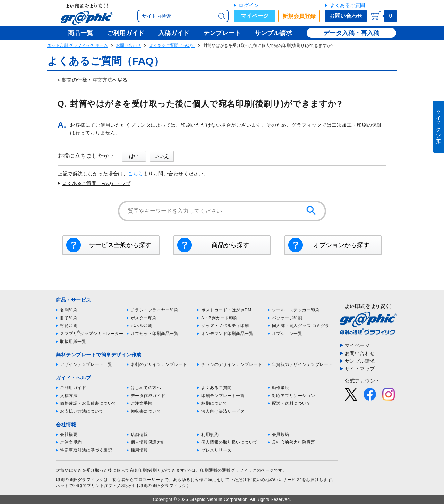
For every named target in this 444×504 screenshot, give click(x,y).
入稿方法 (69, 396)
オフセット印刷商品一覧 (155, 334)
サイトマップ (360, 369)
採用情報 (139, 450)
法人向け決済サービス (223, 411)
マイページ (255, 16)
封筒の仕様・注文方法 (87, 80)
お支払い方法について (82, 411)
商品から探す (230, 245)
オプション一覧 (287, 334)
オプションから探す (341, 245)
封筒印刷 (69, 326)
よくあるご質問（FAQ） (172, 45)
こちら (136, 174)
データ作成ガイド (148, 396)
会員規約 (281, 435)
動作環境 (281, 388)
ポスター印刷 (144, 318)
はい (134, 156)
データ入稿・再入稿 (351, 33)
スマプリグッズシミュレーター (92, 334)
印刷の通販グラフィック (80, 480)
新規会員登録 (299, 16)
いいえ (162, 156)
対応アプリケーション (294, 396)
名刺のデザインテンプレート (159, 364)
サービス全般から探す (120, 245)
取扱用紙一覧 (73, 342)
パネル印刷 (142, 326)
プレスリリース (216, 450)
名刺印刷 (69, 310)
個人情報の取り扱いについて (229, 442)
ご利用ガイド (73, 388)
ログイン (249, 5)
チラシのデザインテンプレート (232, 364)
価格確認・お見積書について (88, 403)
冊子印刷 (69, 318)
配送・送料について (292, 403)
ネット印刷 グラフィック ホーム (78, 45)
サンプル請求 (360, 361)
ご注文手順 (142, 403)
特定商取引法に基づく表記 (86, 450)
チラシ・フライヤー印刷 (155, 310)
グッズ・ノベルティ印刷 (225, 326)
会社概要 (69, 435)
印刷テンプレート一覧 (223, 396)
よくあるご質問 (348, 5)
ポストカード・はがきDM (226, 310)
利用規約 (210, 435)
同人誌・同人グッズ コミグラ (301, 326)
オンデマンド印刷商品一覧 (227, 334)
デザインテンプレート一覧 (86, 364)
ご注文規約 (71, 442)
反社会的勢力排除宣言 (294, 442)
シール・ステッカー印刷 (296, 310)
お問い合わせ (346, 16)
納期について (214, 403)
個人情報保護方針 (148, 442)
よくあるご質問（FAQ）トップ (96, 183)
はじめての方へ (146, 388)
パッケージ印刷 (287, 318)
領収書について (146, 411)
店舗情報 (139, 435)
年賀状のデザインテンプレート (302, 364)
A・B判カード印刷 (219, 318)
